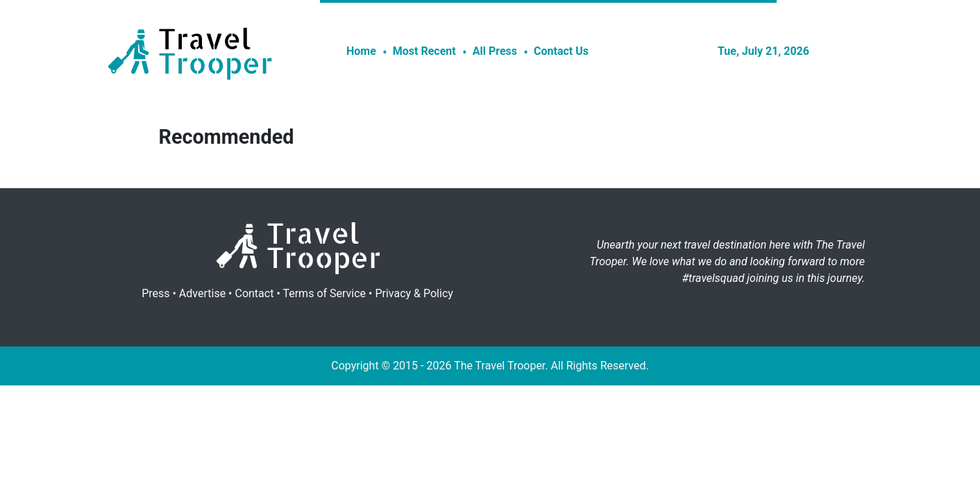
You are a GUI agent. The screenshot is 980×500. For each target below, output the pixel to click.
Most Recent (424, 51)
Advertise (202, 293)
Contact (254, 293)
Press (155, 293)
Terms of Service (324, 293)
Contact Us (561, 51)
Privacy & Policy (414, 293)
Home (361, 51)
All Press (495, 51)
